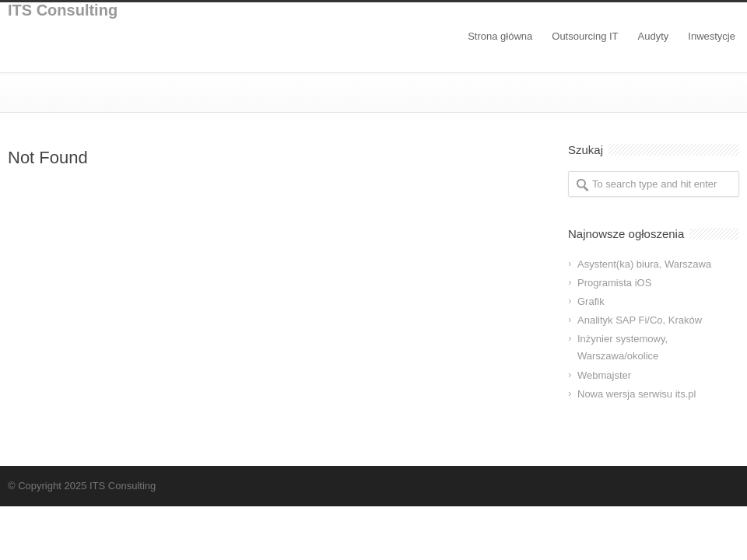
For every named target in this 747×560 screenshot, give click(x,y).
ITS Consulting (63, 10)
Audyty (654, 36)
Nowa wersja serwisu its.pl (637, 394)
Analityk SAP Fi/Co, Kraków (640, 320)
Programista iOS (614, 283)
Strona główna (500, 36)
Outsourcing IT (585, 36)
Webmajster (604, 375)
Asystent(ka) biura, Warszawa (644, 264)
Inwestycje (712, 36)
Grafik (591, 301)
